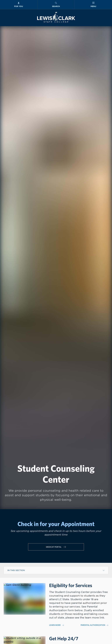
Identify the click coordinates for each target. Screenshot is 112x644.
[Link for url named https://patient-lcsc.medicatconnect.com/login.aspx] (56, 547)
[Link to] (63, 625)
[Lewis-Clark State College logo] (56, 17)
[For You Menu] (19, 5)
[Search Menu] (56, 5)
